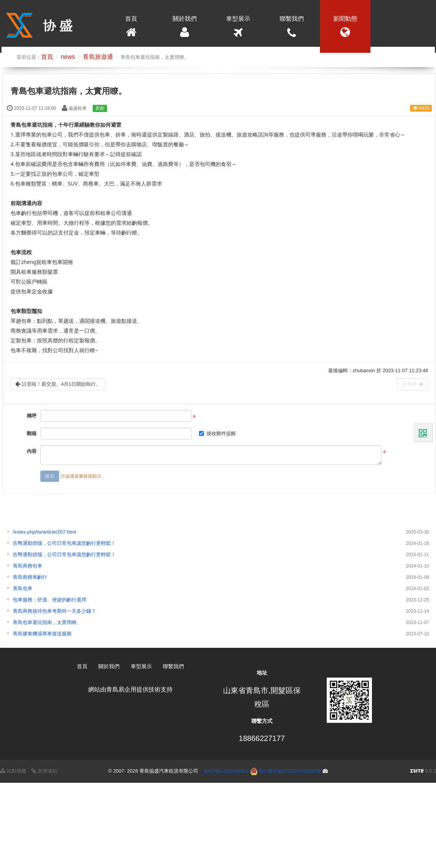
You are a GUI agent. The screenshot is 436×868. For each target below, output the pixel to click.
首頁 (131, 29)
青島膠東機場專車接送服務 (42, 634)
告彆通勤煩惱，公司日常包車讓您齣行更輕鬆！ (64, 543)
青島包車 (23, 588)
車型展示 (238, 29)
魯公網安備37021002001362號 (286, 771)
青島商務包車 (28, 566)
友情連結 (44, 771)
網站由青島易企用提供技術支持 (130, 689)
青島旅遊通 (98, 57)
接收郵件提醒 (217, 433)
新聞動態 (345, 29)
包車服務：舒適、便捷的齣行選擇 (50, 600)
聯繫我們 (292, 29)
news (68, 57)
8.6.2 (423, 771)
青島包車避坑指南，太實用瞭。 (47, 622)
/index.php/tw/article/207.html (44, 532)
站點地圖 (13, 771)
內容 (32, 451)
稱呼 (32, 416)
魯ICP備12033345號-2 (226, 771)
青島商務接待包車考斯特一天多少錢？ (54, 611)
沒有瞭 (413, 384)
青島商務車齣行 (30, 577)
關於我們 (185, 29)
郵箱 (32, 433)
